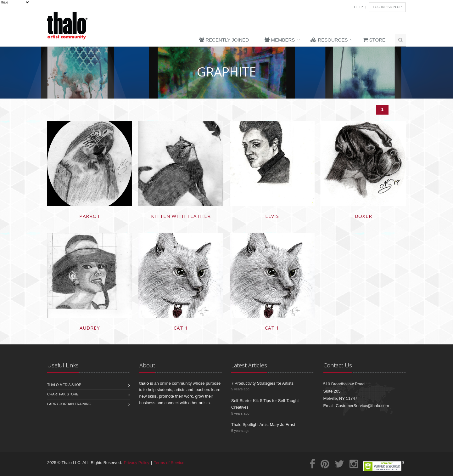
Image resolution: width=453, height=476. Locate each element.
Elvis (272, 216)
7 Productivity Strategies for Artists (262, 383)
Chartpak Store (63, 394)
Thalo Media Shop (64, 385)
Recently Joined (224, 40)
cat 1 (181, 328)
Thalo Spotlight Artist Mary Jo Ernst (263, 425)
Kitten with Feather (181, 216)
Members (280, 40)
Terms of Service (169, 463)
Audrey (90, 328)
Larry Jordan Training (69, 404)
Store (374, 40)
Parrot (90, 216)
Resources (329, 40)
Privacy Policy (137, 463)
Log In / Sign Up (387, 7)
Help (358, 7)
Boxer (364, 216)
